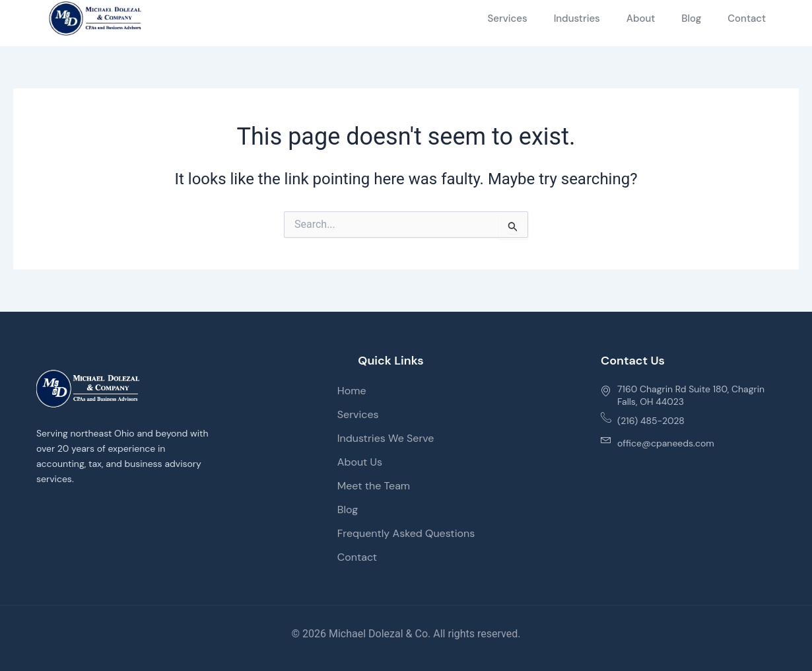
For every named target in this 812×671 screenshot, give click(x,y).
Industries (577, 18)
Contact (747, 18)
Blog (691, 18)
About (641, 18)
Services (507, 18)
